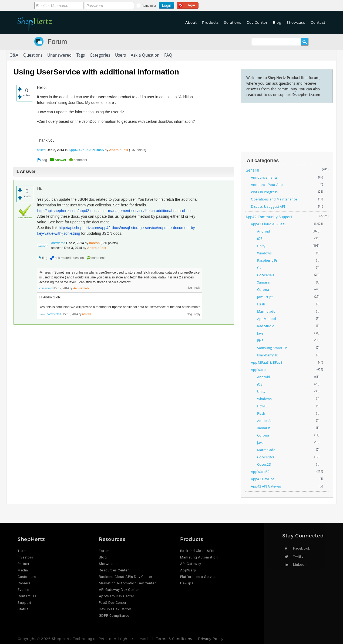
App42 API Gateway (266, 486)
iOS (260, 238)
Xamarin (264, 282)
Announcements (264, 177)
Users (120, 55)
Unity (261, 246)
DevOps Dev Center (115, 609)
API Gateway (191, 564)
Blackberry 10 (268, 355)
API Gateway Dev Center (119, 590)
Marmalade (266, 311)
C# (259, 268)
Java (260, 333)
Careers (24, 583)
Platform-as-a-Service (198, 577)
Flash (261, 304)
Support (24, 603)
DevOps (187, 583)
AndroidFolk (119, 150)
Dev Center (257, 22)
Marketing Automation (199, 557)
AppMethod (267, 319)
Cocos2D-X (266, 275)
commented (46, 288)
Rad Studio (266, 326)
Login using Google (188, 5)
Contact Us (27, 596)
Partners (24, 564)
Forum (57, 42)
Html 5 (262, 406)
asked (41, 150)
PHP (260, 340)
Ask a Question (145, 55)
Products (210, 22)
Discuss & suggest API (268, 206)
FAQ (168, 55)
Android (264, 231)
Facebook (302, 548)
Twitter (299, 556)
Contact (318, 22)
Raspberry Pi (267, 260)
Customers (27, 577)
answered (58, 243)
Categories (100, 55)
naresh (94, 243)
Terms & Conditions (174, 639)
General (252, 170)
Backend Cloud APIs (197, 551)
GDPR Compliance (114, 616)
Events (23, 590)
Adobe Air (265, 421)
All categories (263, 161)
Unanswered (59, 55)
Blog (277, 22)
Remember (149, 6)
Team (22, 551)
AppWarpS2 (260, 472)
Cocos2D (264, 464)
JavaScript (265, 297)
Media (23, 570)
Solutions (233, 22)
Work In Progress (264, 192)
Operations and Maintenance (274, 199)
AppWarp (258, 370)
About (191, 22)
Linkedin (300, 565)
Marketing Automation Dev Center (127, 583)
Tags (81, 55)
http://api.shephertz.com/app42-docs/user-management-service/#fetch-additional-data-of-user (116, 211)
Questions (33, 55)
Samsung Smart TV (272, 348)
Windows (264, 253)
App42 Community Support (269, 217)
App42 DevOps (263, 479)
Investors (25, 557)
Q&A (14, 55)
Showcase (296, 22)
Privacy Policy (211, 639)
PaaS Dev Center (113, 603)
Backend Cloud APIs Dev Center (125, 577)
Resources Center (114, 570)
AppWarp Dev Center (116, 596)
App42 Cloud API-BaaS (86, 150)
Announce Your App (267, 185)
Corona (263, 289)
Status (23, 609)
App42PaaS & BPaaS (267, 362)
